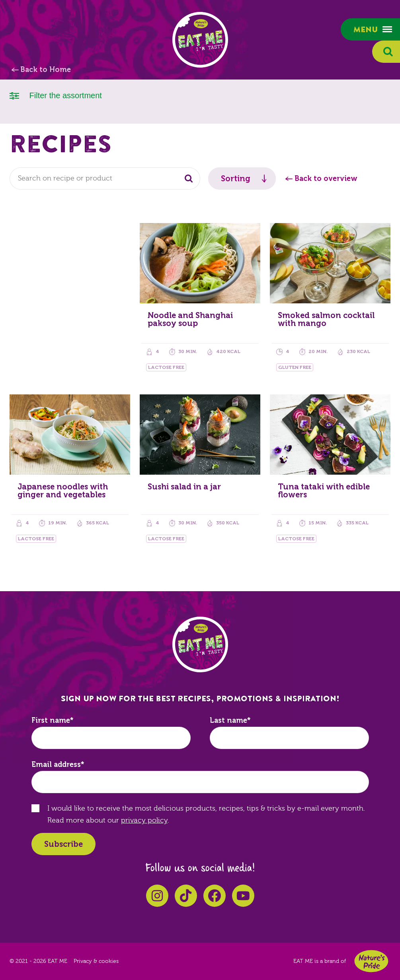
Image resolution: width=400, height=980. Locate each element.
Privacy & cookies (96, 961)
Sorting (236, 179)
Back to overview (326, 179)
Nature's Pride (371, 961)
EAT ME (200, 40)
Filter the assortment (56, 95)
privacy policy (144, 820)
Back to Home (46, 70)
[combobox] (105, 179)
